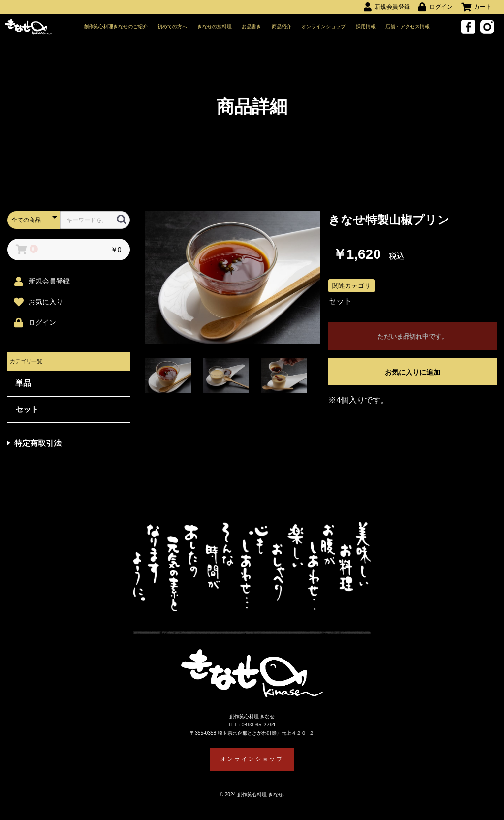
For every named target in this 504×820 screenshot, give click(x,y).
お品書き (252, 27)
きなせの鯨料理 (215, 27)
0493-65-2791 (259, 728)
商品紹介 (282, 27)
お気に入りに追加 (412, 374)
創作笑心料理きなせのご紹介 (116, 27)
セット (27, 411)
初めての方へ (173, 27)
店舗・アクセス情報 (408, 27)
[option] (233, 279)
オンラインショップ (324, 27)
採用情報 (366, 27)
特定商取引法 (34, 445)
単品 (23, 385)
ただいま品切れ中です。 (412, 339)
